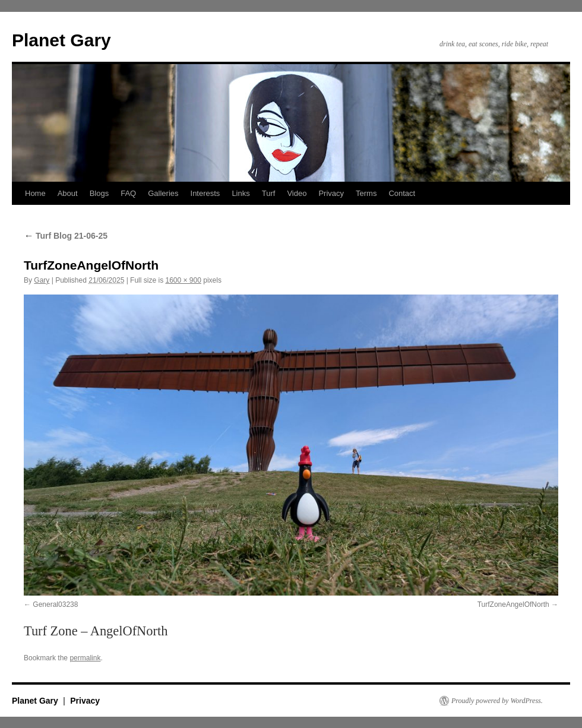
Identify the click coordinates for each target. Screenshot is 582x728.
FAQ (128, 193)
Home (35, 193)
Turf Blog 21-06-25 (66, 236)
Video (297, 193)
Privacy (331, 193)
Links (241, 193)
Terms (366, 193)
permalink (85, 658)
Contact (402, 193)
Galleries (163, 193)
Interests (205, 193)
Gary (42, 280)
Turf (269, 193)
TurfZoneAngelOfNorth (513, 604)
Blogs (99, 193)
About (68, 193)
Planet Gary (61, 40)
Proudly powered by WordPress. (497, 701)
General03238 (55, 604)
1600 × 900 (183, 280)
